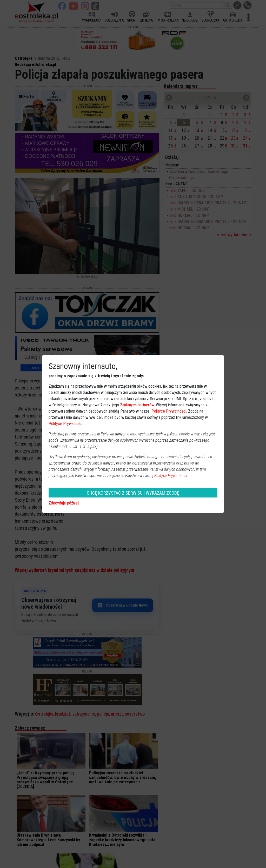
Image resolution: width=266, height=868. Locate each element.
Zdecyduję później (64, 503)
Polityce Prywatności (169, 411)
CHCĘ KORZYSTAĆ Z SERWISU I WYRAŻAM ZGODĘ (133, 493)
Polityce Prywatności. (171, 476)
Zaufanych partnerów (137, 405)
